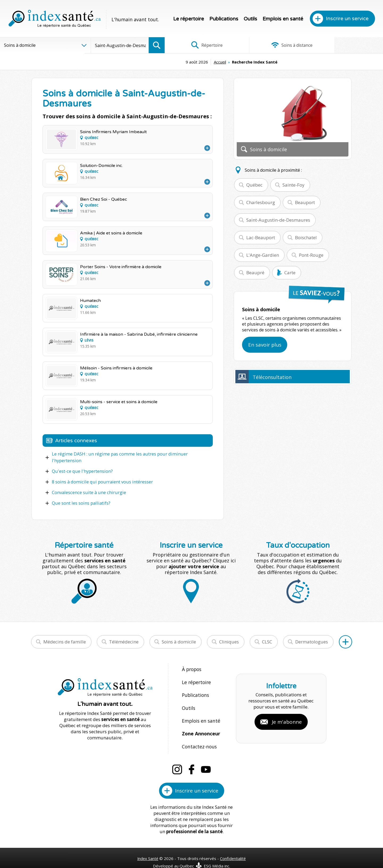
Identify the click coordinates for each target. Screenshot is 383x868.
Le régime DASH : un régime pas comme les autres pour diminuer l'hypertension (117, 457)
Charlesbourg (261, 202)
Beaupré (255, 273)
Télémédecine (124, 640)
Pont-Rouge (311, 255)
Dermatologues (312, 640)
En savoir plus (265, 345)
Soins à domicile (179, 640)
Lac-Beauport (261, 237)
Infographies (347, 45)
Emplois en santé (283, 19)
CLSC (267, 640)
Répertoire (201, 45)
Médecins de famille (65, 640)
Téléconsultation (272, 377)
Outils (250, 19)
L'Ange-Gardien (263, 255)
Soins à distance (274, 45)
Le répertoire (189, 19)
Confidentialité (233, 847)
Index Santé (148, 847)
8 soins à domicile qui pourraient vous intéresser (100, 481)
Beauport (305, 202)
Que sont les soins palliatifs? (80, 502)
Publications (224, 19)
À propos (191, 668)
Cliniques (229, 640)
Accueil (180, 62)
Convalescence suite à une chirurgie (88, 491)
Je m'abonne (287, 715)
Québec (254, 185)
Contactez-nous (198, 736)
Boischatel (306, 237)
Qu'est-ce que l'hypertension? (82, 471)
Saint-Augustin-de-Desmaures (278, 220)
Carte (290, 273)
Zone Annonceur (201, 725)
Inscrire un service (347, 19)
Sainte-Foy (294, 185)
